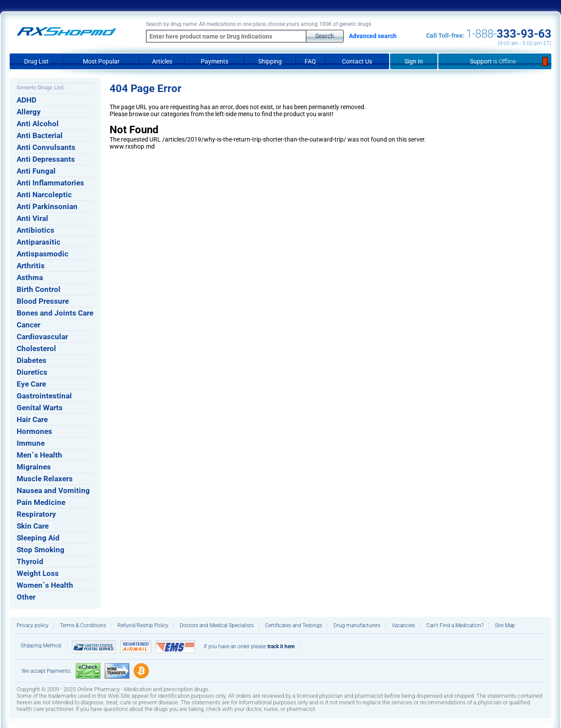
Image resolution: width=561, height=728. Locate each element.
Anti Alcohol (38, 124)
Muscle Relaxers (45, 479)
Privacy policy (33, 625)
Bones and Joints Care (55, 313)
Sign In (414, 61)
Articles (162, 61)
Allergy (29, 112)
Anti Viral (32, 218)
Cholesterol (36, 348)
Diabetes (32, 360)
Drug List (36, 61)
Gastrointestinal (44, 396)
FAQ (310, 61)
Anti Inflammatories (50, 183)
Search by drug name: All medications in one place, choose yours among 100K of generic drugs (259, 24)
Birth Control (39, 289)
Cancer (28, 325)
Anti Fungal (36, 171)
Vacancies (403, 625)
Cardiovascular (42, 337)
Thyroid (30, 561)
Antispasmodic (43, 254)
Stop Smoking (41, 550)
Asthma (30, 277)
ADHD (27, 100)
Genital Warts (40, 408)
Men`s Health (39, 455)
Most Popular (101, 61)
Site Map (505, 625)
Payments (215, 61)
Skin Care (33, 526)
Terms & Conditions (83, 625)
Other (26, 597)
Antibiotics (36, 230)
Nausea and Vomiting (53, 490)
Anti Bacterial (40, 135)
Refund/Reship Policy (143, 625)
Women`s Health (45, 585)
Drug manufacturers (357, 625)
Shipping (270, 61)
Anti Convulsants (46, 147)
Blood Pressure (43, 301)
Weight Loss (38, 573)
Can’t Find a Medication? (455, 625)
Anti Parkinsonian (47, 206)
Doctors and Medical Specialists (217, 625)
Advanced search (373, 36)
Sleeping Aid (38, 538)
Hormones (34, 431)
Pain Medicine (41, 502)
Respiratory (36, 514)
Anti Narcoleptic (44, 195)
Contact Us (357, 61)
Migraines (34, 467)
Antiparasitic (39, 242)
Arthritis (31, 266)
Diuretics (32, 372)
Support (495, 61)
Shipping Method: (41, 646)
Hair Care (32, 419)
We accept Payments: (46, 671)
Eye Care (31, 384)
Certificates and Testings (294, 625)
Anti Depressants (46, 159)
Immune (31, 443)
